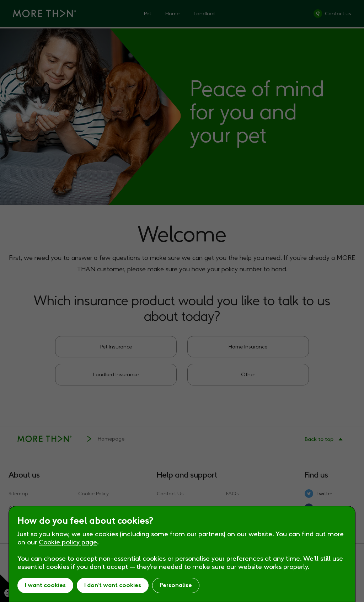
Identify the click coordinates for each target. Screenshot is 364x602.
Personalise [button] (176, 585)
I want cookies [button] (45, 585)
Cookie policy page (68, 542)
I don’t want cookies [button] (113, 585)
